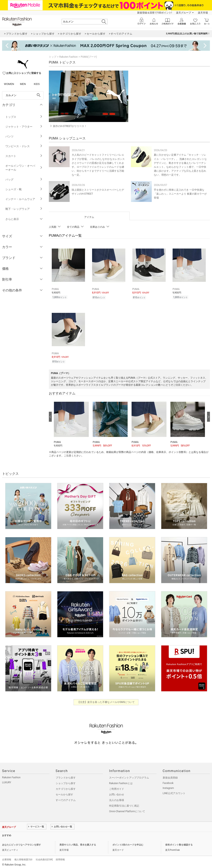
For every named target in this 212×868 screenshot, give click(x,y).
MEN (23, 84)
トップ (53, 57)
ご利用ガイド (117, 788)
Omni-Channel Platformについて (127, 810)
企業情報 (7, 858)
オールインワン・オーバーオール (24, 168)
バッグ (24, 180)
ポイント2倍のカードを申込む (128, 844)
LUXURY (7, 781)
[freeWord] (23, 95)
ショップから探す (66, 782)
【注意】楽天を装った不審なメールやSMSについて (106, 701)
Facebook (168, 782)
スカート (24, 156)
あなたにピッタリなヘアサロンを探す (22, 844)
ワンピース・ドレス (24, 146)
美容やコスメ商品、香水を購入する (78, 844)
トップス (24, 117)
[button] (71, 422)
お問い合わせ (117, 793)
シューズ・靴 (24, 189)
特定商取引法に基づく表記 (124, 805)
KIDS (37, 84)
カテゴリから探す (66, 788)
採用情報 (60, 858)
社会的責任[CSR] (44, 858)
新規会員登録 (170, 776)
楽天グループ (184, 13)
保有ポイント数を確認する (179, 844)
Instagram (168, 787)
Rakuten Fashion (68, 57)
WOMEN (9, 84)
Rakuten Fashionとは (121, 782)
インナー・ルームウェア (24, 199)
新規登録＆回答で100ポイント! (155, 13)
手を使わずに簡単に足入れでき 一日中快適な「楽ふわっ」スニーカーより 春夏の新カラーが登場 (180, 194)
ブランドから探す (66, 776)
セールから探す (64, 793)
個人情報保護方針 (23, 858)
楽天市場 (203, 13)
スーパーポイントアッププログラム (129, 776)
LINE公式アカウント (174, 792)
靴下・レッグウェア (24, 209)
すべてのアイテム (66, 799)
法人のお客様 (117, 799)
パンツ (24, 136)
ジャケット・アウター (24, 127)
